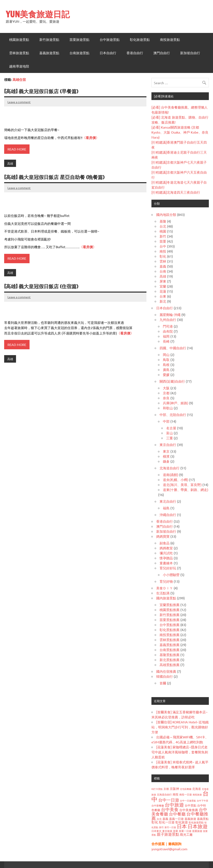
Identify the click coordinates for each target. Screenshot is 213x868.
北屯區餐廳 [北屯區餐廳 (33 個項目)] (186, 789)
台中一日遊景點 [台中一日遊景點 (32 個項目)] (188, 800)
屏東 (163, 281)
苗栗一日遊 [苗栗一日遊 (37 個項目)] (185, 831)
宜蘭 (163, 286)
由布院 (168, 331)
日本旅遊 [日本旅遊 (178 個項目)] (198, 826)
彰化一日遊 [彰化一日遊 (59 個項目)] (167, 822)
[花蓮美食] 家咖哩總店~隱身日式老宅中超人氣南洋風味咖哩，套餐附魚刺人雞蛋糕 (180, 752)
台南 (163, 271)
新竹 (163, 236)
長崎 (166, 341)
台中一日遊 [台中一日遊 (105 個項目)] (169, 800)
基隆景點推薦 (170, 655)
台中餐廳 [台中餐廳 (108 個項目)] (177, 814)
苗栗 (163, 241)
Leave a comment (19, 102)
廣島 (166, 369)
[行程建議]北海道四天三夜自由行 (176, 192)
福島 (166, 508)
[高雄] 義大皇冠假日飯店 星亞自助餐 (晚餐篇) (54, 177)
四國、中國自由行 (173, 348)
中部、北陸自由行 (173, 415)
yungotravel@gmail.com (169, 849)
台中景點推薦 (170, 625)
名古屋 (171, 428)
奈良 (166, 398)
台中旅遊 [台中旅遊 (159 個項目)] (174, 805)
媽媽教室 (166, 548)
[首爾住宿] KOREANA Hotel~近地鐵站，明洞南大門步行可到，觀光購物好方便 (180, 727)
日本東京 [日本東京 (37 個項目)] (156, 831)
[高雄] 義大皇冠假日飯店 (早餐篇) (41, 91)
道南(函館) (171, 475)
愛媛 (166, 375)
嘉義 (163, 266)
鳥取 (166, 359)
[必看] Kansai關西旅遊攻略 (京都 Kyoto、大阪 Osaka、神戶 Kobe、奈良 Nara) (180, 132)
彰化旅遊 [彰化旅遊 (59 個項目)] (182, 822)
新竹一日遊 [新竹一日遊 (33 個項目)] (170, 827)
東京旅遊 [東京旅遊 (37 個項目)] (167, 831)
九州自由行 (168, 319)
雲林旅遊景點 (19, 53)
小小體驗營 (171, 575)
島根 (166, 364)
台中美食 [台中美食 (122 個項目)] (170, 809)
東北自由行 (168, 501)
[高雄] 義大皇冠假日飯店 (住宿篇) (41, 286)
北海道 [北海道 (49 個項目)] (197, 789)
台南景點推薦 (170, 650)
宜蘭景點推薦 (170, 605)
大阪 (166, 388)
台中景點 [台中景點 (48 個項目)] (191, 805)
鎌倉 (166, 461)
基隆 (163, 221)
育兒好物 (166, 581)
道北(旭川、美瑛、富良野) (182, 485)
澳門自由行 (162, 53)
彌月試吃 (166, 553)
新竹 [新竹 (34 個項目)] (161, 827)
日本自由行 (108, 53)
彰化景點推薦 (170, 630)
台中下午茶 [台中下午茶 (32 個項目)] (202, 800)
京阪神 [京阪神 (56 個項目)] (174, 788)
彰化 (163, 256)
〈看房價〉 (91, 138)
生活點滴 (163, 593)
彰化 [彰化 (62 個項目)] (155, 822)
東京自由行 (168, 445)
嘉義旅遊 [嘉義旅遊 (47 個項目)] (190, 819)
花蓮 (163, 291)
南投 (163, 251)
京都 (166, 393)
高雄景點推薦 (170, 665)
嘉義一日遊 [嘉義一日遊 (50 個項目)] (176, 819)
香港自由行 (135, 53)
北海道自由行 (170, 468)
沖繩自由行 (168, 515)
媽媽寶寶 (163, 536)
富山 (170, 433)
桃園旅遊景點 (19, 40)
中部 (166, 421)
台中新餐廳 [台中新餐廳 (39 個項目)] (158, 805)
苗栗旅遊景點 (79, 40)
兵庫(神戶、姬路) (176, 403)
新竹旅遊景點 (49, 40)
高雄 (10, 163)
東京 (166, 451)
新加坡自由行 (190, 53)
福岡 (166, 336)
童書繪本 (166, 563)
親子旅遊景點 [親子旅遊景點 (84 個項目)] (168, 834)
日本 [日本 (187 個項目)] (182, 826)
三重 (170, 438)
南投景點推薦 (170, 635)
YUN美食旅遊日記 (38, 14)
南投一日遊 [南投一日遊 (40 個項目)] (186, 794)
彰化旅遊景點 (140, 40)
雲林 (163, 261)
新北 (163, 301)
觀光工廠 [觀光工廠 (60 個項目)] (186, 834)
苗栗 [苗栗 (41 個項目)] (176, 831)
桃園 (163, 231)
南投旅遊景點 (170, 40)
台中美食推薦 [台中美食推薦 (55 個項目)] (189, 810)
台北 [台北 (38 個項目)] (159, 819)
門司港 (168, 326)
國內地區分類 (166, 214)
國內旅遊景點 (166, 598)
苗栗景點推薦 (170, 620)
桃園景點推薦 (170, 610)
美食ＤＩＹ (165, 588)
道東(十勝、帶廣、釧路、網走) (186, 490)
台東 (163, 296)
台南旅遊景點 (79, 53)
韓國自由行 (165, 676)
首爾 (163, 683)
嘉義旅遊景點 (49, 53)
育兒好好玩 (168, 568)
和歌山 (168, 408)
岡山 (166, 354)
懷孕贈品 (166, 558)
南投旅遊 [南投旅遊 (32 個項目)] (197, 794)
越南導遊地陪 (19, 66)
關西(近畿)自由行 (172, 381)
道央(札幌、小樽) (176, 480)
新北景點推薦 (170, 660)
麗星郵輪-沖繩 (170, 314)
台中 (163, 246)
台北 (163, 226)
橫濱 (166, 456)
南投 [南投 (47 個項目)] (176, 794)
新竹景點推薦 (170, 615)
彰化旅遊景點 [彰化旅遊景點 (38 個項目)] (196, 822)
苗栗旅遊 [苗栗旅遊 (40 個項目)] (197, 831)
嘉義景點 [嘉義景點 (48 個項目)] (203, 819)
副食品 (165, 543)
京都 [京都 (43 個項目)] (166, 789)
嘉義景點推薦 (170, 645)
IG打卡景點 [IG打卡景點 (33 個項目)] (157, 789)
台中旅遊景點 (110, 40)
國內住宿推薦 (166, 671)
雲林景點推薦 (170, 640)
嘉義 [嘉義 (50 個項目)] (165, 819)
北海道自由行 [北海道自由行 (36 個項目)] (164, 794)
